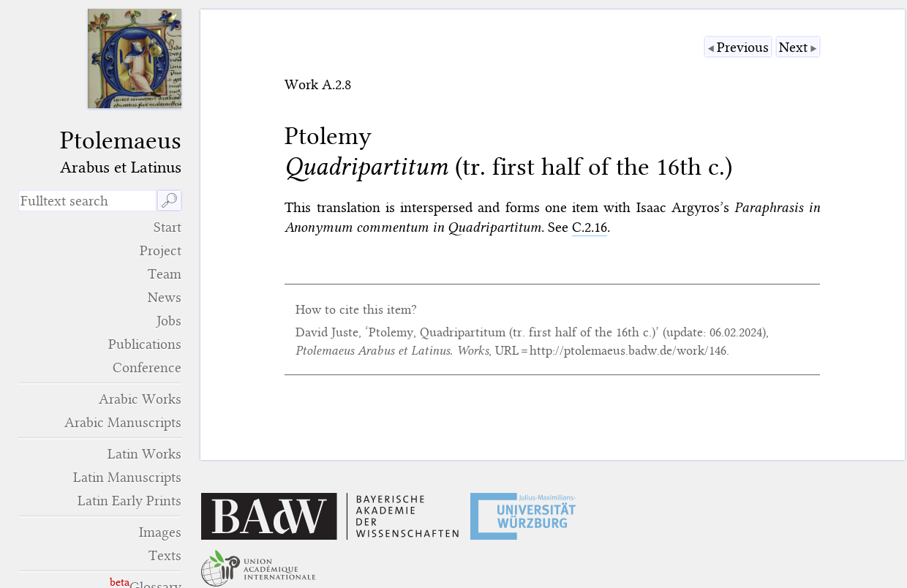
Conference (147, 367)
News (165, 297)
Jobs (169, 321)
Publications (145, 344)
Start (168, 227)
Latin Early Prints (129, 501)
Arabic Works (140, 399)
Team (165, 274)
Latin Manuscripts (127, 477)
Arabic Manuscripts (123, 422)
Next (793, 47)
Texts (165, 555)
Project (161, 250)
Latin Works (144, 454)
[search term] (87, 201)
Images (160, 532)
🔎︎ (169, 201)
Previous (743, 47)
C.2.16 (590, 227)
